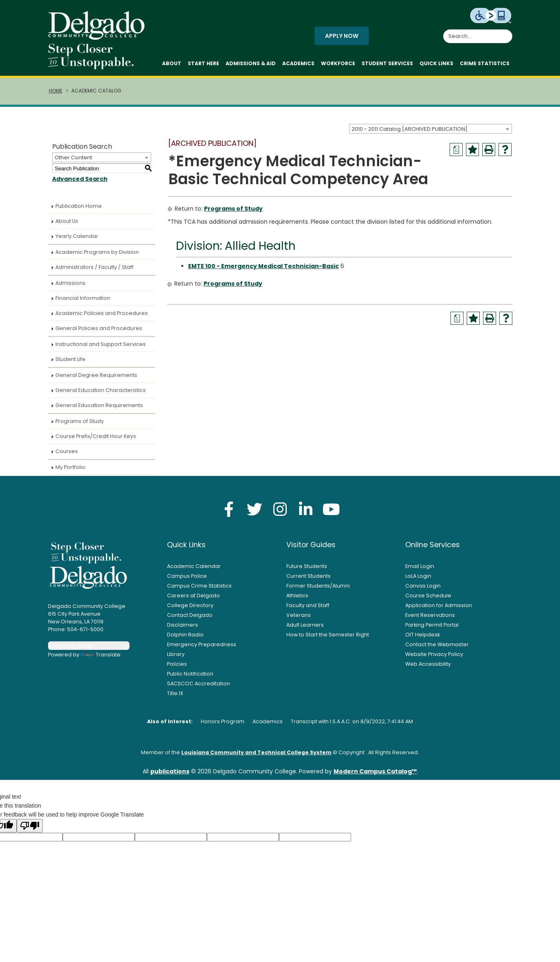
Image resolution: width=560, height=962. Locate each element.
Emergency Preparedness (202, 648)
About (172, 65)
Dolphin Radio (185, 638)
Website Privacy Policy (434, 657)
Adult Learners (305, 628)
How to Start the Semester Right (328, 638)
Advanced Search (80, 182)
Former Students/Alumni (318, 589)
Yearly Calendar (77, 239)
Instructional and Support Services (101, 347)
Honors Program (223, 725)
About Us (67, 224)
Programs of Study (80, 424)
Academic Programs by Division (97, 255)
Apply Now (342, 37)
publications (170, 775)
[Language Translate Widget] (89, 649)
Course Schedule (428, 599)
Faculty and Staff (308, 609)
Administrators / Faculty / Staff (94, 270)
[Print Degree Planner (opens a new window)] (456, 153)
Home (56, 94)
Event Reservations (430, 618)
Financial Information (83, 301)
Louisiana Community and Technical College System (256, 756)
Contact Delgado (190, 618)
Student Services (387, 65)
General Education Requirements (99, 408)
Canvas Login (423, 589)
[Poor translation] (30, 829)
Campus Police (187, 579)
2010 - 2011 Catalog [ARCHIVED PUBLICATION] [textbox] (410, 132)
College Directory (190, 609)
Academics (298, 65)
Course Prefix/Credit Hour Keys (96, 439)
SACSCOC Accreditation (199, 687)
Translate (101, 658)
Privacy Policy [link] (339, 951)
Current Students (309, 579)
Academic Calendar (194, 569)
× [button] (420, 950)
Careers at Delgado (193, 599)
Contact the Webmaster (437, 648)
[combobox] (430, 132)
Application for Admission (439, 609)
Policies (177, 667)
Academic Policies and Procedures (102, 316)
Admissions (70, 286)
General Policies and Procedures (99, 331)
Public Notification (190, 677)
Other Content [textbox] (73, 161)
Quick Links (436, 65)
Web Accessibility (428, 667)
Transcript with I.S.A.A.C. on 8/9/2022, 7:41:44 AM (352, 725)
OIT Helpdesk (423, 638)
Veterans (299, 618)
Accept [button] (396, 951)
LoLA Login (418, 579)
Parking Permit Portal (432, 628)
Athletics (297, 599)
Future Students (307, 569)
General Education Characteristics (101, 393)
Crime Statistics (485, 65)
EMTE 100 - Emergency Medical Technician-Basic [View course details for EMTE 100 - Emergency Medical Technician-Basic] (264, 269)
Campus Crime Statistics (199, 589)
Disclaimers (182, 628)
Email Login (420, 569)
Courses (67, 455)
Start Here (203, 65)
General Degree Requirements (96, 378)
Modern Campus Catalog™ (375, 775)
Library (176, 657)
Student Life (70, 362)
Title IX (175, 697)
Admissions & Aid (251, 65)
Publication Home (79, 209)
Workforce (338, 65)
